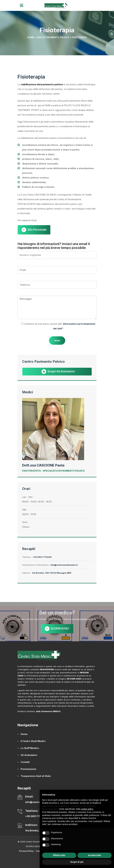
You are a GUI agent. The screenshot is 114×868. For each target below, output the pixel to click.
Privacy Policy (26, 851)
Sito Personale (34, 230)
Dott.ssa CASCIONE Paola (43, 465)
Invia (57, 340)
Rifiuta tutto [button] (59, 855)
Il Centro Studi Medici (33, 741)
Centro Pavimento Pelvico (53, 37)
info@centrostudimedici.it (64, 565)
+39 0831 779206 (42, 557)
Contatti (25, 762)
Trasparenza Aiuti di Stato (36, 776)
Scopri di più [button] (77, 862)
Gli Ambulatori (29, 755)
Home (31, 37)
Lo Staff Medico (30, 748)
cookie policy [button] (87, 809)
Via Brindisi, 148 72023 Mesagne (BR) (52, 573)
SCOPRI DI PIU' (57, 629)
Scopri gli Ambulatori (58, 372)
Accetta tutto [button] (94, 855)
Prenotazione (28, 769)
